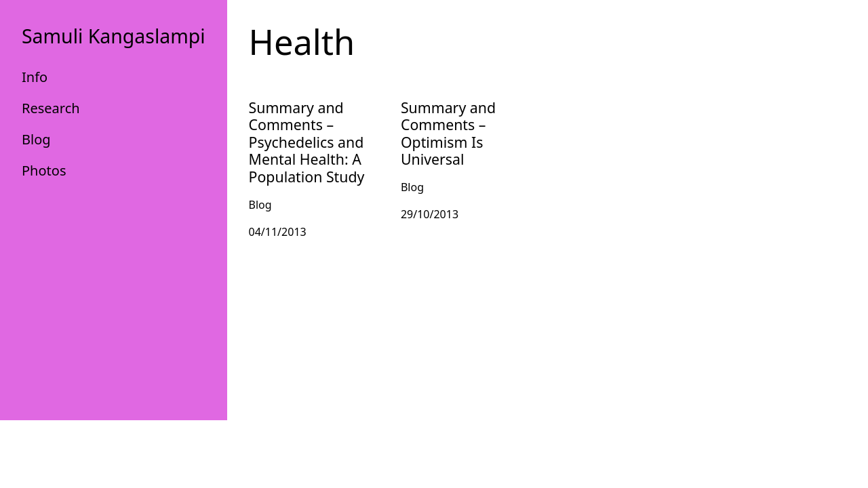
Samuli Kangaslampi (114, 36)
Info (35, 77)
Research (51, 108)
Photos (44, 170)
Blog (36, 139)
